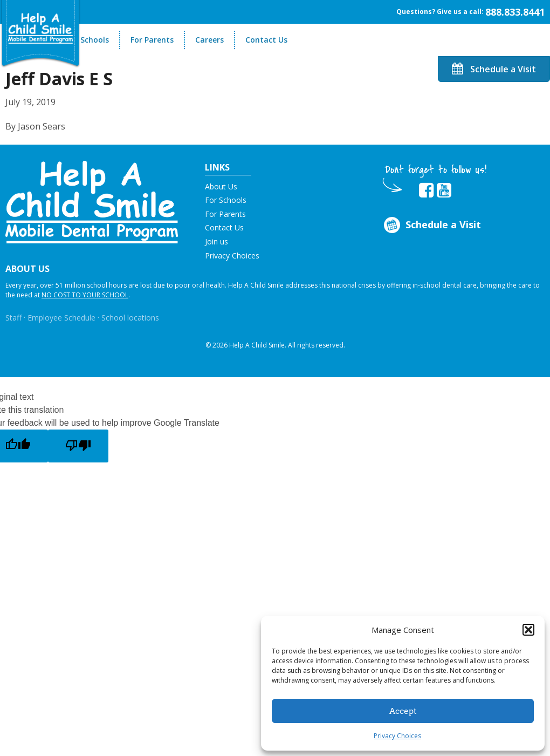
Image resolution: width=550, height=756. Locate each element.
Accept (403, 711)
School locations (130, 318)
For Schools (88, 40)
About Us (221, 186)
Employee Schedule (61, 318)
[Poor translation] (78, 446)
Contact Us (266, 40)
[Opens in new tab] (426, 190)
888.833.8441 (515, 12)
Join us (216, 241)
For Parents (152, 40)
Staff (13, 318)
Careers (209, 40)
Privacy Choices (397, 736)
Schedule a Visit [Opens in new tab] (432, 225)
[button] (528, 630)
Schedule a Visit (494, 69)
